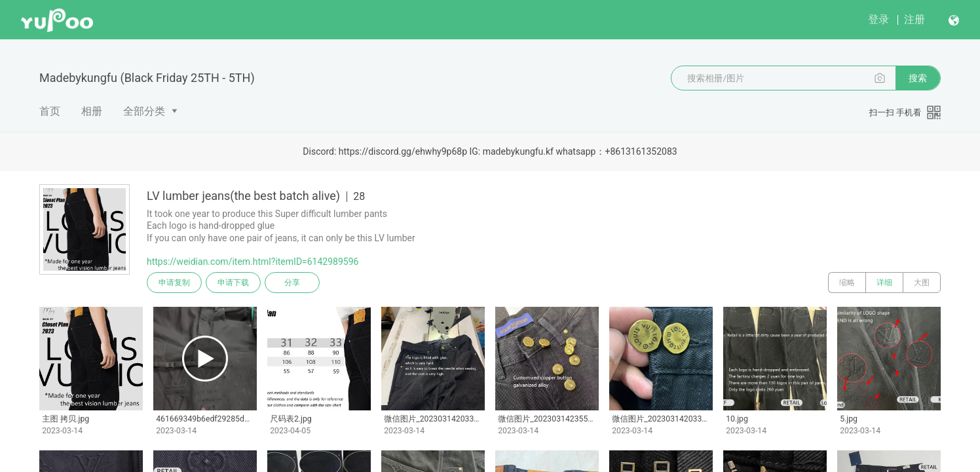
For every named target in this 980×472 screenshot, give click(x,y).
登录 (878, 19)
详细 (884, 283)
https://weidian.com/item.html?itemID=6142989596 (253, 262)
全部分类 (144, 111)
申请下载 (233, 283)
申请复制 (174, 283)
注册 (914, 19)
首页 (50, 111)
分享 (292, 283)
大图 (922, 283)
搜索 (918, 78)
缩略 (847, 283)
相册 (92, 111)
